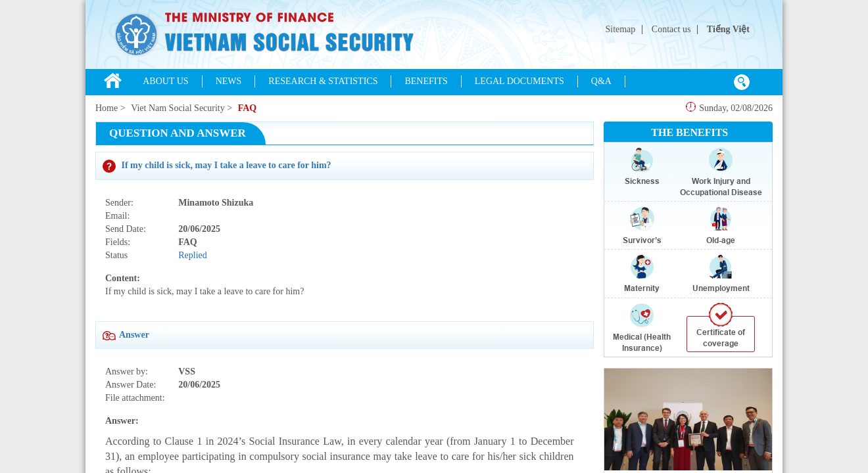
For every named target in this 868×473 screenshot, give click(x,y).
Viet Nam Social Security (178, 108)
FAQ (248, 108)
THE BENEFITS (689, 132)
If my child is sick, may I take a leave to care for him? (217, 165)
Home (107, 108)
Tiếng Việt (728, 29)
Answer (126, 335)
